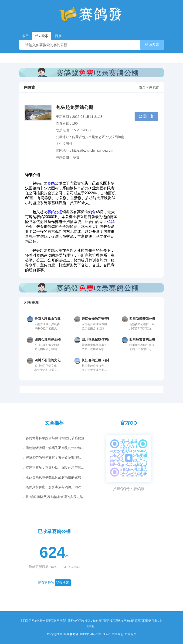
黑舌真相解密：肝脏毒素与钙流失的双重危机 (56, 487)
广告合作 (130, 634)
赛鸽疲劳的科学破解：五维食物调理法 (53, 458)
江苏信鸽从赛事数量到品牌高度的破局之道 (56, 477)
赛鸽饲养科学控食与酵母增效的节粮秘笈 (55, 438)
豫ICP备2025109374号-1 (95, 634)
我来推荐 (62, 583)
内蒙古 (154, 87)
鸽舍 (92, 212)
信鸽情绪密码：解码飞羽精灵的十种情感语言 (56, 448)
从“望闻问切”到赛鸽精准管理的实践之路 (54, 497)
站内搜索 (152, 45)
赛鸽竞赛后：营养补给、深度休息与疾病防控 (56, 467)
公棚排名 (146, 116)
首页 (142, 87)
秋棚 (76, 157)
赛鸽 (51, 183)
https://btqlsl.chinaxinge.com (93, 150)
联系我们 (118, 634)
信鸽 (111, 222)
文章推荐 (54, 423)
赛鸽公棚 (55, 212)
